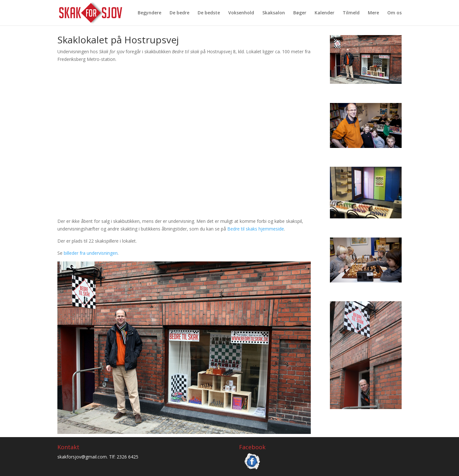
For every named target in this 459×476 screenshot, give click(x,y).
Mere (373, 13)
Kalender (324, 13)
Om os (394, 13)
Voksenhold (241, 13)
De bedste (209, 13)
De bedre (179, 13)
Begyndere (149, 13)
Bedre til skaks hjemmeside (256, 229)
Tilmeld (351, 13)
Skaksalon (274, 13)
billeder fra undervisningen (91, 253)
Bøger (300, 13)
